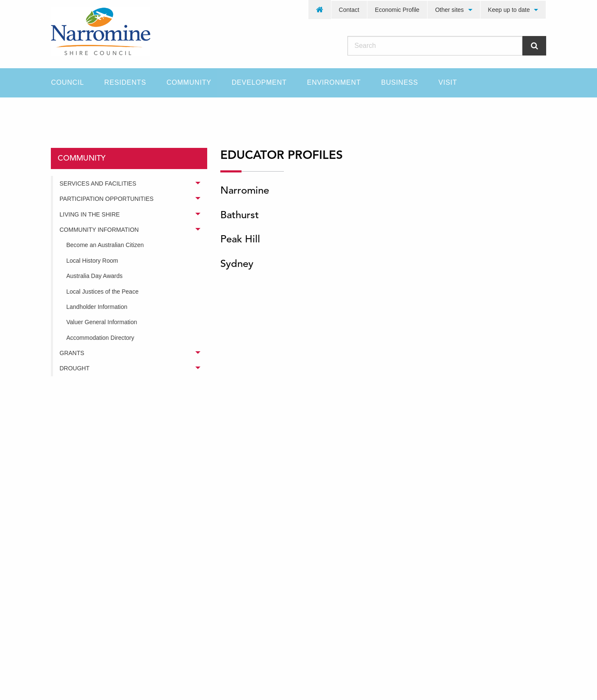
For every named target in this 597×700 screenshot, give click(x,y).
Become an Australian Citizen (105, 245)
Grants (72, 353)
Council (68, 82)
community (107, 112)
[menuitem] (320, 10)
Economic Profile (397, 10)
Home (59, 112)
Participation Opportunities (107, 199)
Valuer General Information (102, 322)
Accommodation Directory (100, 338)
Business (400, 82)
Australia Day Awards (95, 276)
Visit (448, 82)
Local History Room (92, 261)
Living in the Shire (90, 214)
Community (189, 82)
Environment (334, 82)
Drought (75, 368)
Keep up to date (509, 10)
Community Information (99, 230)
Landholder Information (97, 307)
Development (259, 82)
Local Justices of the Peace (103, 292)
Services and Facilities (98, 183)
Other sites (450, 10)
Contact (349, 10)
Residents (125, 82)
